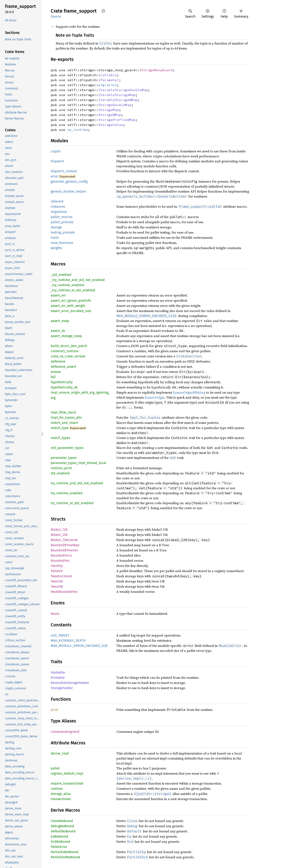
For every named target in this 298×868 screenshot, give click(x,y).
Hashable (58, 672)
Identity (57, 566)
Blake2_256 (59, 535)
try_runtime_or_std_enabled (72, 503)
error (54, 176)
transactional (61, 799)
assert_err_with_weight (68, 306)
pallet (55, 768)
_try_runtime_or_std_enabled (73, 290)
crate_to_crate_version (68, 356)
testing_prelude (63, 232)
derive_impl (60, 753)
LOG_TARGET (60, 635)
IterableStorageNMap (118, 100)
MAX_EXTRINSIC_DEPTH (68, 641)
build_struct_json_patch (69, 346)
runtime (57, 789)
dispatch (57, 161)
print (54, 710)
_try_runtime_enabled (67, 285)
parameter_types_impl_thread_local (78, 463)
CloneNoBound (62, 821)
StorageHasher (62, 688)
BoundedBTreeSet (64, 550)
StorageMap (109, 110)
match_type (60, 428)
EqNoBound (59, 836)
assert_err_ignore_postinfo (71, 301)
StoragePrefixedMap (117, 120)
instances (58, 207)
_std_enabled (61, 275)
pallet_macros (62, 217)
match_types (60, 438)
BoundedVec (60, 561)
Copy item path (103, 11)
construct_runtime (65, 351)
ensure (56, 372)
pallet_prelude (62, 222)
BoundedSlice (61, 555)
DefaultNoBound (63, 831)
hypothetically (62, 382)
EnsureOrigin (155, 397)
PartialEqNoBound (65, 852)
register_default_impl (67, 773)
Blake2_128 (59, 530)
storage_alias (61, 794)
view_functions (62, 243)
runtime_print (61, 468)
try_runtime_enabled (67, 493)
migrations (59, 212)
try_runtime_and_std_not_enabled (77, 483)
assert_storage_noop (66, 336)
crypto (56, 151)
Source (56, 16)
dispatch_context (64, 171)
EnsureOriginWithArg (189, 392)
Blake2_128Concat (64, 540)
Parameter (110, 80)
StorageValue (111, 125)
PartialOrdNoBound (65, 857)
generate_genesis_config (69, 181)
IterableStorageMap (117, 95)
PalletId (57, 571)
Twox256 (57, 587)
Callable (109, 75)
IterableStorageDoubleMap (123, 90)
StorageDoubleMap (115, 105)
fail (53, 377)
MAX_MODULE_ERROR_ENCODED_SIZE (79, 646)
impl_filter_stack (63, 412)
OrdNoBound (60, 842)
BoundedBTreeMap (65, 545)
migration (108, 85)
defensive (58, 361)
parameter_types (64, 458)
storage (56, 227)
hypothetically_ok (64, 387)
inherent (57, 201)
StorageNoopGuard (156, 70)
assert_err (58, 295)
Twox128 (57, 581)
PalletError (59, 847)
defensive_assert (63, 367)
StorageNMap (110, 115)
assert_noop (60, 321)
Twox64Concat (61, 576)
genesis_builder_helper (68, 191)
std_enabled (60, 473)
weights (56, 248)
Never (55, 614)
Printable (58, 678)
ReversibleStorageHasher (70, 683)
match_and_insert (64, 423)
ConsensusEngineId (65, 732)
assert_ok (58, 331)
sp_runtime (78, 130)
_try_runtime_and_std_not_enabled (78, 280)
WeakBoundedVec (64, 592)
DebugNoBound (62, 826)
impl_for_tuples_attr (66, 418)
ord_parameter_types (67, 448)
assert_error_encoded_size (71, 311)
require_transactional (67, 783)
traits (55, 238)
